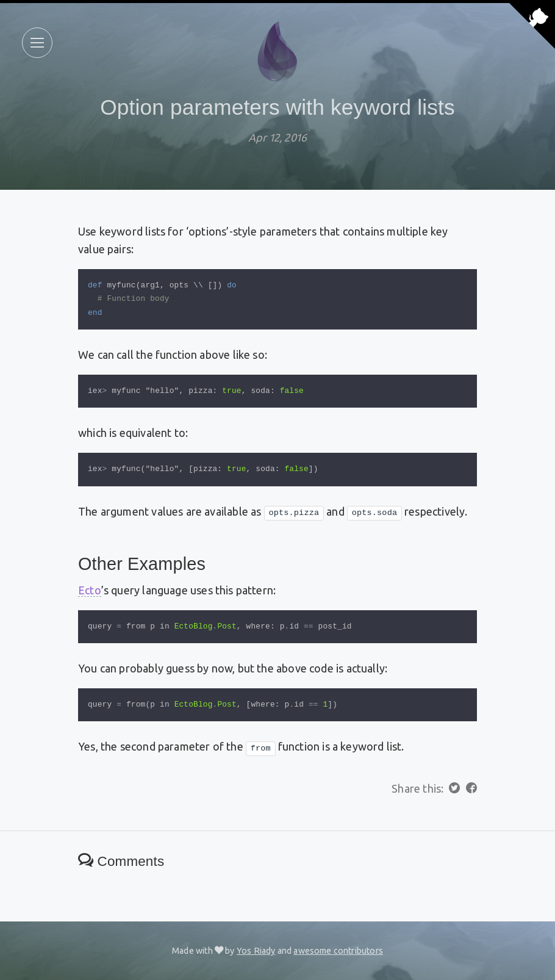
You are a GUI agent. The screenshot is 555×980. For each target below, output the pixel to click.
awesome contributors (338, 951)
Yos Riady (256, 951)
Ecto (90, 590)
